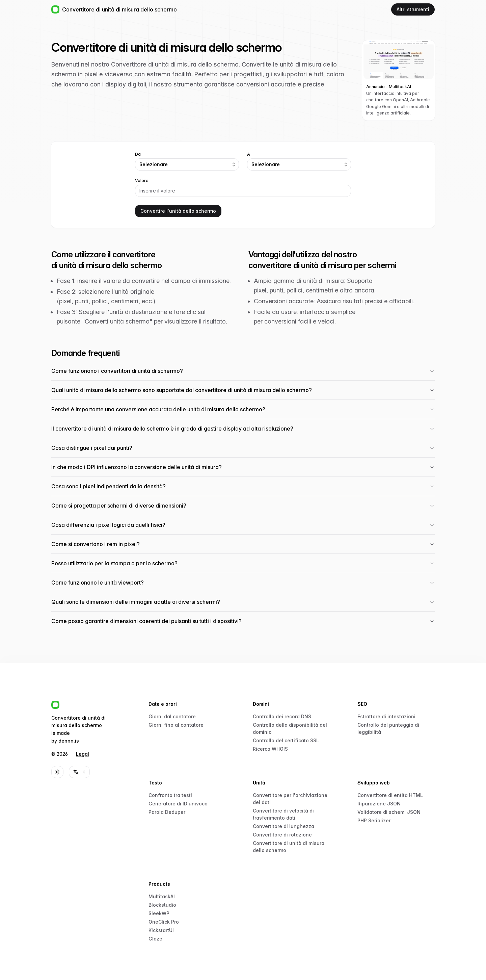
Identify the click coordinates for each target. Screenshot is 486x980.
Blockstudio (162, 905)
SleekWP (159, 913)
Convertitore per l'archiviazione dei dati (290, 799)
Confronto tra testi (170, 795)
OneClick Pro (164, 922)
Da (138, 154)
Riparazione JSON (379, 804)
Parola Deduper (167, 812)
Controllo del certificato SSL (286, 740)
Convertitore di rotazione (282, 835)
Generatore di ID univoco (178, 804)
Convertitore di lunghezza (283, 826)
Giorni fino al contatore (176, 725)
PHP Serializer (374, 820)
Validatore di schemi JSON (389, 812)
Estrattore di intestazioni (386, 716)
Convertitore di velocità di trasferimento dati (283, 814)
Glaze (155, 939)
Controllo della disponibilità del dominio (290, 728)
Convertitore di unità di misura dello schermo (289, 847)
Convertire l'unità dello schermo (178, 211)
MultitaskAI (162, 896)
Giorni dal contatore (172, 716)
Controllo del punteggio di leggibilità (388, 728)
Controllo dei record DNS (282, 716)
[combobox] (187, 164)
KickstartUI (161, 930)
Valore (142, 181)
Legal (83, 754)
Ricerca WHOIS (270, 749)
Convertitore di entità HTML (390, 795)
